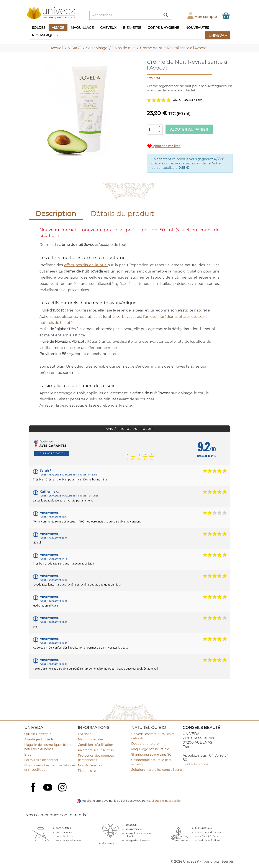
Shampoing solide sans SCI (152, 754)
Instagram (63, 788)
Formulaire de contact (41, 760)
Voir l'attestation (52, 453)
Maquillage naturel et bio (150, 749)
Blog (28, 754)
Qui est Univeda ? (38, 734)
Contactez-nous (195, 764)
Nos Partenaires (90, 765)
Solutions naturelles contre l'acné (157, 770)
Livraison (85, 734)
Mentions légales (91, 739)
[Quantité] (152, 129)
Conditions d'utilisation (95, 745)
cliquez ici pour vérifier (167, 801)
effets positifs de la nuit (86, 265)
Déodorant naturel (145, 744)
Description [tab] (56, 213)
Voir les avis (190, 100)
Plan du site (87, 771)
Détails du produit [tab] (122, 213)
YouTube (48, 788)
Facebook (34, 792)
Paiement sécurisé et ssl (96, 750)
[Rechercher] (130, 15)
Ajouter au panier (189, 129)
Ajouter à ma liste (164, 146)
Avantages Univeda (39, 739)
